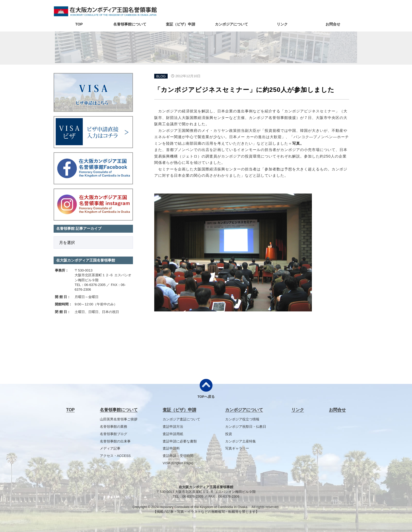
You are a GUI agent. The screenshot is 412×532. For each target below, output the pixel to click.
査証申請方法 (173, 427)
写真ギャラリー (237, 448)
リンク (282, 24)
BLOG (161, 76)
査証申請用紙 (173, 434)
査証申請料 (171, 448)
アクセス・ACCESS (115, 456)
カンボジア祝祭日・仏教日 (246, 427)
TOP (79, 24)
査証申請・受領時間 (178, 456)
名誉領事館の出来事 (115, 441)
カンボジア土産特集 (241, 441)
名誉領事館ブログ (114, 434)
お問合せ (333, 24)
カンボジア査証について (181, 419)
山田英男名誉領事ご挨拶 (119, 419)
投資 (229, 434)
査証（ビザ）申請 (181, 24)
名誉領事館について (130, 24)
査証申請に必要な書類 (180, 441)
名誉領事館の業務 (114, 427)
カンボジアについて (231, 24)
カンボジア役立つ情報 (242, 419)
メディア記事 (110, 448)
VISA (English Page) (178, 463)
